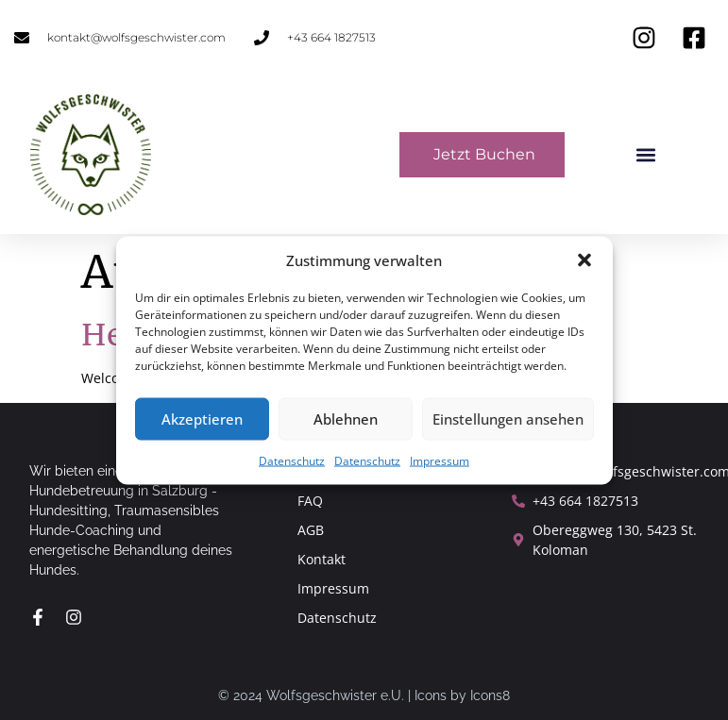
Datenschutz (292, 460)
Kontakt (322, 559)
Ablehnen (346, 419)
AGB (311, 530)
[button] (584, 260)
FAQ (310, 501)
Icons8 (490, 695)
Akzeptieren (202, 419)
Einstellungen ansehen (508, 419)
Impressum (440, 460)
